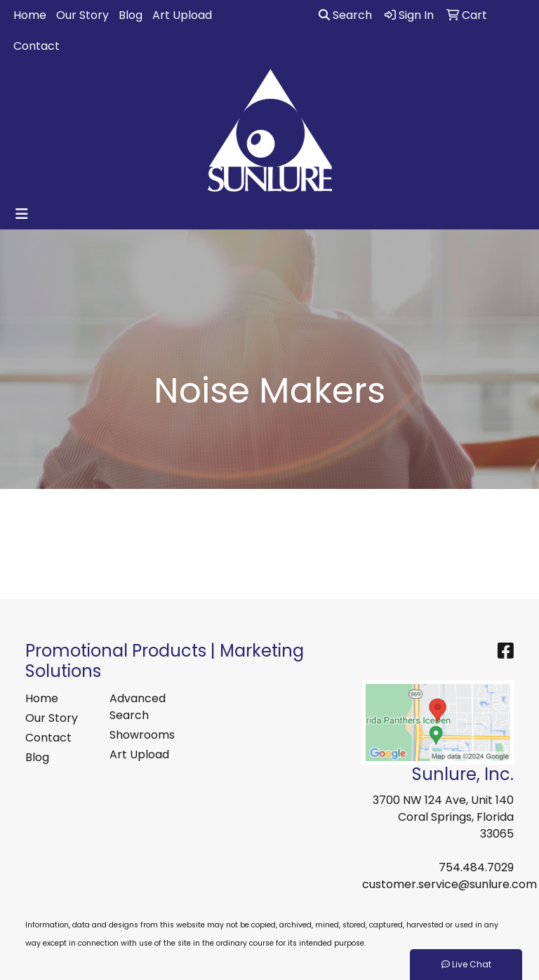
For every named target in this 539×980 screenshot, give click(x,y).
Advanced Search (138, 707)
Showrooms (142, 735)
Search (345, 15)
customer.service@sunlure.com (450, 884)
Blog (131, 15)
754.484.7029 (476, 867)
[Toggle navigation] (22, 214)
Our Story (82, 15)
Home (30, 15)
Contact (36, 46)
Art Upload (182, 15)
